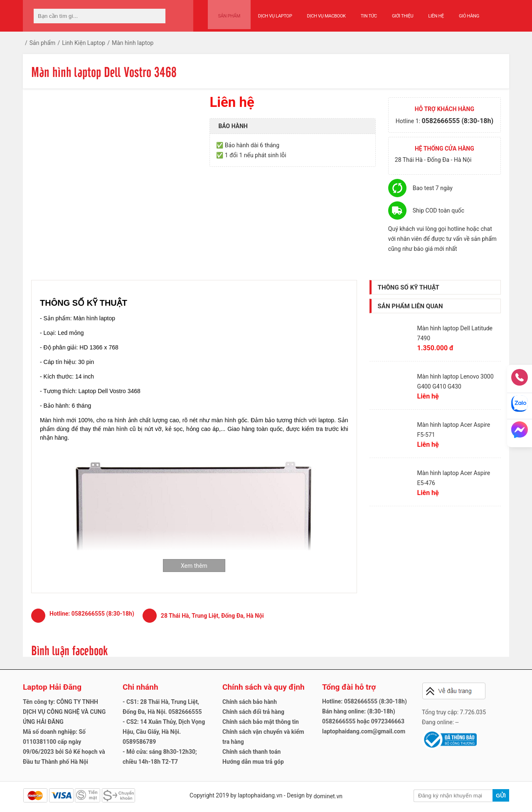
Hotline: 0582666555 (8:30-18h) (365, 701)
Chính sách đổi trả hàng (253, 712)
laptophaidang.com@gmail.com (364, 731)
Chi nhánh (140, 687)
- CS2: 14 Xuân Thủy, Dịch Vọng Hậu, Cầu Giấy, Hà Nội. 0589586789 (164, 732)
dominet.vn (328, 796)
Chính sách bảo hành (250, 702)
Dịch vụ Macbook (321, 13)
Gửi (501, 796)
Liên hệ (431, 13)
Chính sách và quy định (264, 687)
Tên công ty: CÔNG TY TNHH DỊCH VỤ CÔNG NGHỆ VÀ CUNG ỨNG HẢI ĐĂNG (64, 712)
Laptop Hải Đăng (52, 687)
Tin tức (363, 13)
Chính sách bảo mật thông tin (261, 722)
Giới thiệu (397, 13)
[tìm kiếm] (157, 16)
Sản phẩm (227, 13)
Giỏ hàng (463, 13)
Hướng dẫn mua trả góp (253, 762)
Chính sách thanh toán (251, 752)
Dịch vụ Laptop (269, 13)
